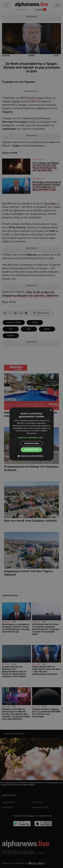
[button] (32, 438)
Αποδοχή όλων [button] (32, 450)
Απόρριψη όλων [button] (32, 443)
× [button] (51, 410)
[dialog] (32, 434)
